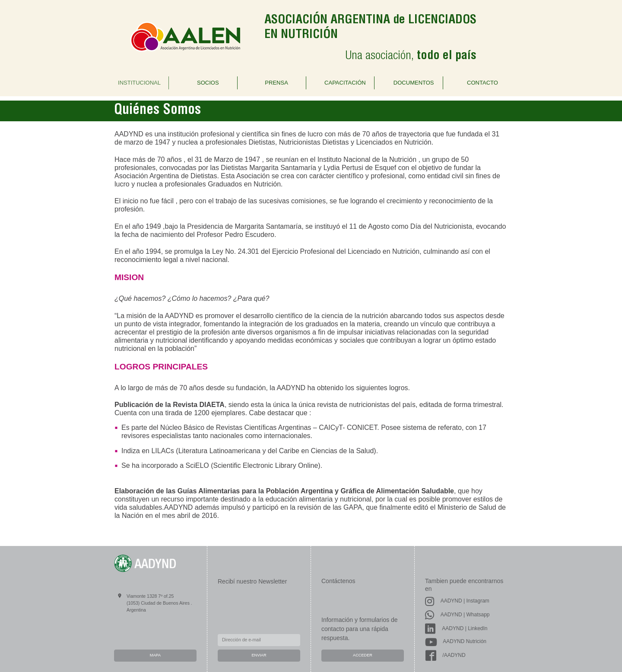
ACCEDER (363, 655)
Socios (208, 83)
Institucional (139, 83)
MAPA (155, 655)
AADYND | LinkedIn (456, 628)
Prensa (276, 83)
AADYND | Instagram (457, 601)
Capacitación (345, 83)
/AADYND (445, 655)
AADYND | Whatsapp (457, 615)
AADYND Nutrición (456, 641)
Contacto (482, 83)
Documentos (414, 83)
